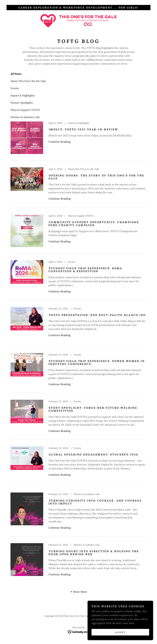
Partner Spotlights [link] (22, 103)
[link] (78, 21)
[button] (78, 592)
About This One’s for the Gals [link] (28, 81)
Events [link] (15, 88)
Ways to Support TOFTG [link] (25, 110)
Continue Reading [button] (60, 142)
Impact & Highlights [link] (23, 95)
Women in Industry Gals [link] (25, 117)
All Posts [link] (16, 74)
